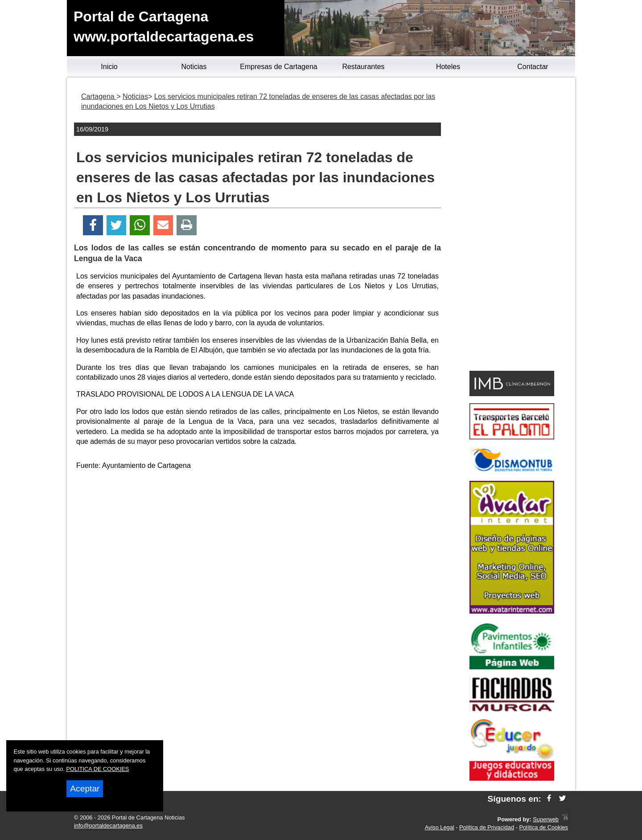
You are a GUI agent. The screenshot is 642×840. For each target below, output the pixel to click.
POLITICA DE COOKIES (98, 769)
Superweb (546, 819)
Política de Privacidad (487, 827)
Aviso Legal (440, 827)
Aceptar (85, 789)
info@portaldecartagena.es (108, 826)
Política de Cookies (543, 827)
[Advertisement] (258, 541)
